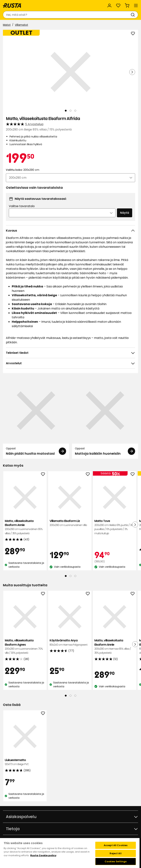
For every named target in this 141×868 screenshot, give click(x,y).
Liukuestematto (25, 762)
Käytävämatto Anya (70, 643)
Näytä (125, 213)
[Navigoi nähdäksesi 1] (66, 111)
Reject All (115, 853)
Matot (7, 25)
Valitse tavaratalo (22, 206)
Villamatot (21, 25)
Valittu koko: (23, 170)
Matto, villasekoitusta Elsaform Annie (25, 527)
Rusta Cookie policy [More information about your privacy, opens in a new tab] (43, 855)
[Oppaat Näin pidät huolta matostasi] (36, 418)
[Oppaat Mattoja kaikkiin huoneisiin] (105, 418)
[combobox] (67, 15)
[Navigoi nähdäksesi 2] (70, 111)
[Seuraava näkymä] (132, 72)
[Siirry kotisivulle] (12, 6)
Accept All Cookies (116, 845)
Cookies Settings (116, 861)
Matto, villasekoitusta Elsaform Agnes (25, 647)
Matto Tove (115, 527)
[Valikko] (136, 6)
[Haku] (133, 15)
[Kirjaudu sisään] (109, 6)
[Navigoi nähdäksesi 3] (75, 111)
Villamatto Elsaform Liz (70, 523)
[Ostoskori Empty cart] (127, 6)
